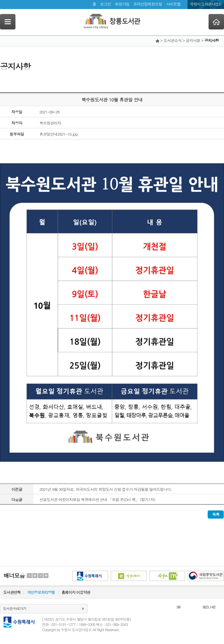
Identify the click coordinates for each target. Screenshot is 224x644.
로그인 (105, 4)
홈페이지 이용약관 (76, 592)
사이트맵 (173, 4)
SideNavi (8, 22)
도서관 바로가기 (15, 608)
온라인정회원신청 (148, 4)
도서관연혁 (12, 592)
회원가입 (122, 4)
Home (216, 22)
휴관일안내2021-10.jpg (58, 134)
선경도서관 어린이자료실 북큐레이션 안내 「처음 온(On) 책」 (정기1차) (97, 499)
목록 (216, 514)
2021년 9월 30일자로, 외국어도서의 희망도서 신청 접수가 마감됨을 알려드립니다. (106, 489)
